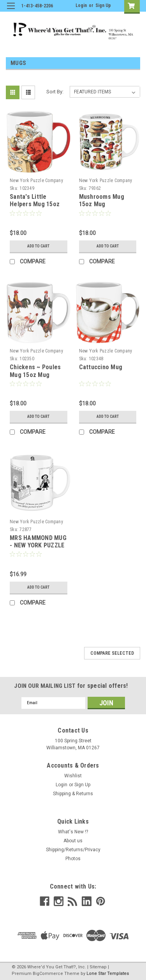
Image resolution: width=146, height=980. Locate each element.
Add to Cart (38, 246)
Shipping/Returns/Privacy (73, 850)
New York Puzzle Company (36, 181)
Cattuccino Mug (101, 367)
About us (73, 841)
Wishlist (73, 776)
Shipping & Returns (73, 794)
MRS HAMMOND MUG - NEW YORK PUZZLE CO (38, 546)
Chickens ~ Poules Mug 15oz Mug (35, 371)
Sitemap (98, 967)
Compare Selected (112, 653)
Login (81, 5)
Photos (73, 859)
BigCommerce (48, 974)
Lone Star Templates (108, 974)
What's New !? (73, 832)
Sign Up (103, 5)
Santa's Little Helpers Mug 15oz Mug (35, 204)
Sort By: (55, 92)
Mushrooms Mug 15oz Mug (102, 201)
